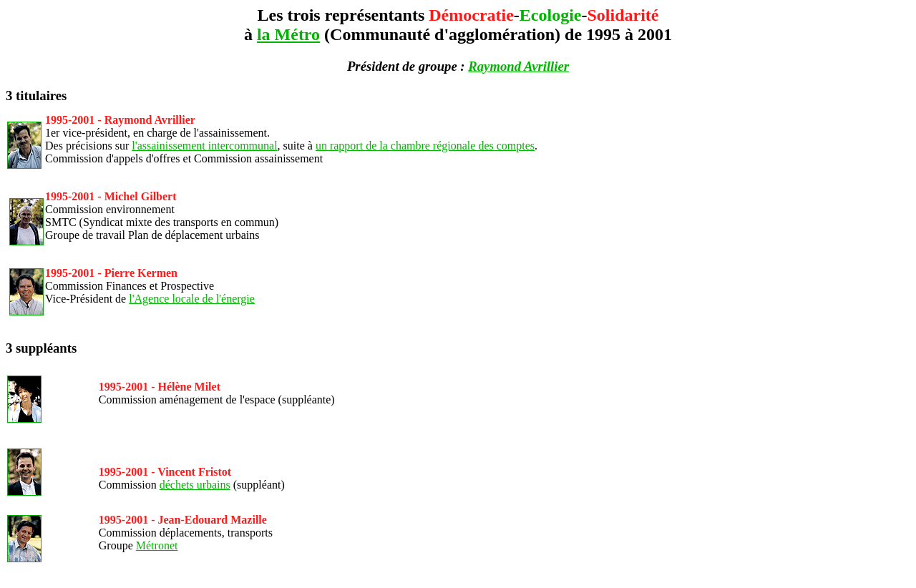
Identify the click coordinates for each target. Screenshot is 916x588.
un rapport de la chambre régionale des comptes (425, 146)
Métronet (157, 545)
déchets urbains (195, 485)
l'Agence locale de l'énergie (192, 299)
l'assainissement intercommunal (204, 146)
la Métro (288, 34)
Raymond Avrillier (518, 66)
